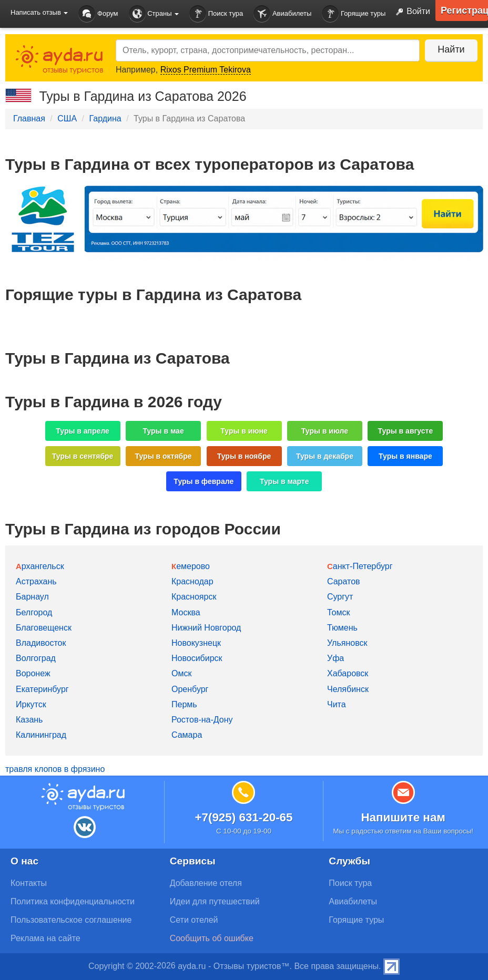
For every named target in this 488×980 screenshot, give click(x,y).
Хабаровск (348, 673)
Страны (154, 14)
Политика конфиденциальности (73, 901)
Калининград (41, 735)
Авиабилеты (282, 14)
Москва (186, 612)
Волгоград (36, 658)
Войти (411, 12)
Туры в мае (163, 431)
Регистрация (464, 11)
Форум (98, 14)
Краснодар (192, 581)
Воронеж (33, 673)
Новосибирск (197, 658)
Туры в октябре (164, 456)
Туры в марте (284, 481)
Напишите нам (403, 817)
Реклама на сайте (45, 938)
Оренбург (190, 689)
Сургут (340, 597)
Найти (451, 49)
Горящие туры (354, 14)
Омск (181, 673)
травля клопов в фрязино (55, 769)
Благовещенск (44, 628)
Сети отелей (194, 920)
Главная (29, 118)
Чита (337, 704)
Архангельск (40, 566)
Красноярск (194, 597)
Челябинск (348, 689)
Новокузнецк (196, 643)
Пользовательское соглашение (71, 920)
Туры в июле (325, 431)
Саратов (344, 581)
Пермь (184, 704)
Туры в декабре (325, 456)
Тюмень (342, 628)
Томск (338, 612)
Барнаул (32, 597)
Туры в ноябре (244, 456)
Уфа (335, 658)
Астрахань (36, 581)
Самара (187, 735)
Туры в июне (244, 431)
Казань (29, 720)
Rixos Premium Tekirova (206, 70)
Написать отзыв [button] (39, 12)
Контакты (29, 883)
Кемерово (191, 566)
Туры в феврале (204, 481)
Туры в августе (406, 431)
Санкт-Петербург (360, 566)
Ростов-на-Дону (202, 720)
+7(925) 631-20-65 (243, 817)
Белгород (34, 612)
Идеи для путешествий (215, 901)
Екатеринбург (42, 689)
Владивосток (41, 643)
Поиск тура (216, 14)
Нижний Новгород (206, 628)
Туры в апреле (83, 431)
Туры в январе (405, 456)
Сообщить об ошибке (212, 938)
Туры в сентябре (83, 456)
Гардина (105, 118)
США (67, 118)
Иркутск (31, 704)
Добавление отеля (206, 883)
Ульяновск (347, 643)
